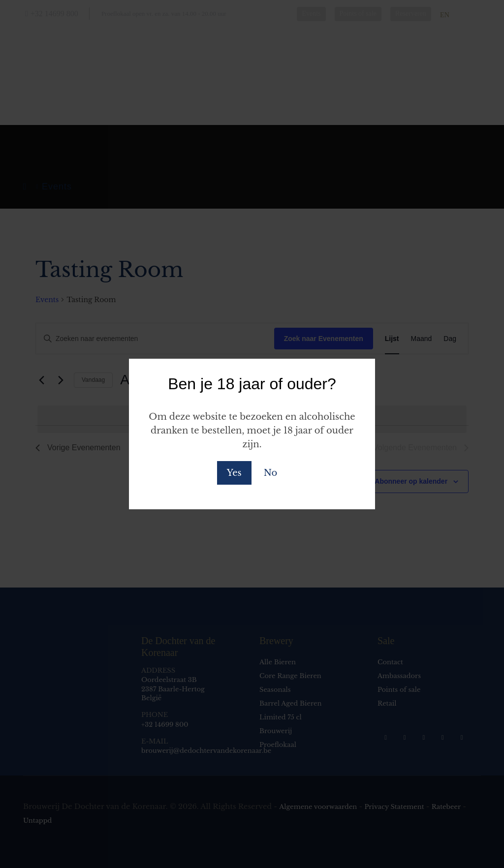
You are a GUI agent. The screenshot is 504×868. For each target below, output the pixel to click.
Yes (234, 473)
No (270, 473)
